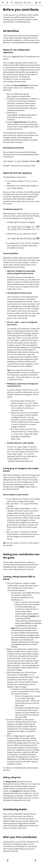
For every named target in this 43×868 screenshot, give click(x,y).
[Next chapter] (35, 860)
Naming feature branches (13, 148)
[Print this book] (36, 3)
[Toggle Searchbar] (12, 3)
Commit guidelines (11, 253)
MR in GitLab (19, 586)
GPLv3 (10, 826)
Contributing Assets (23, 22)
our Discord (12, 101)
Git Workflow (11, 31)
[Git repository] (40, 3)
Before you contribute (21, 9)
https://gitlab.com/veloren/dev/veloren (22, 115)
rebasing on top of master (24, 484)
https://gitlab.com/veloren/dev (19, 96)
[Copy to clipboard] (38, 161)
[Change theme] (7, 3)
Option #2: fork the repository (17, 173)
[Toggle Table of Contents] (3, 3)
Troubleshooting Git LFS (13, 209)
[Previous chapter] (8, 860)
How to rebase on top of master (16, 495)
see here (6, 770)
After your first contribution (20, 837)
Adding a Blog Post (12, 777)
